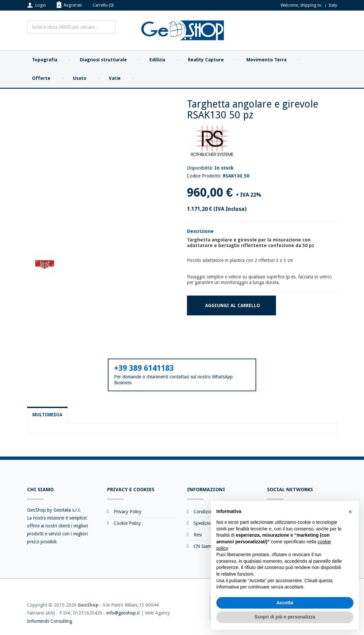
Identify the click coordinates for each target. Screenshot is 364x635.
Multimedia (47, 415)
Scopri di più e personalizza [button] (285, 617)
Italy (333, 5)
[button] (350, 512)
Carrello (103, 5)
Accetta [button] (285, 603)
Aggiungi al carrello (233, 305)
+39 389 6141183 (144, 368)
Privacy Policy (128, 512)
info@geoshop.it (123, 613)
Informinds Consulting (50, 621)
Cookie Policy (127, 523)
